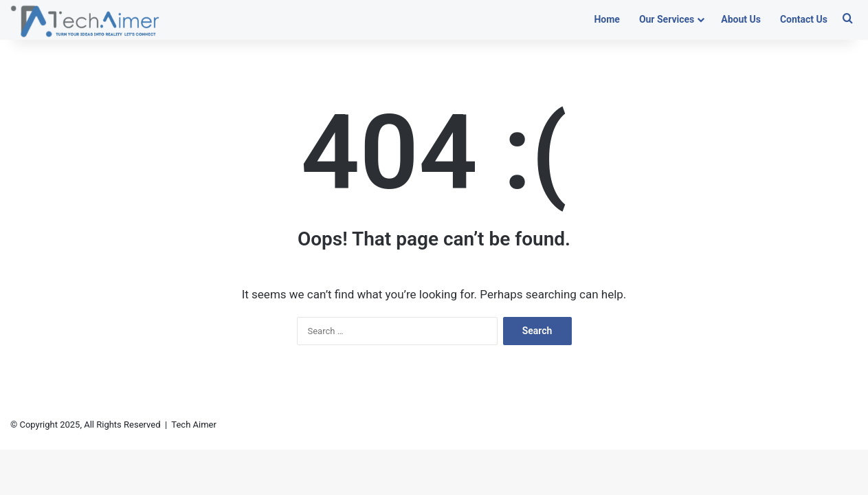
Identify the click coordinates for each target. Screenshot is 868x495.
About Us (741, 19)
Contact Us (804, 19)
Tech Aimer (194, 425)
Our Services (667, 19)
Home (607, 19)
